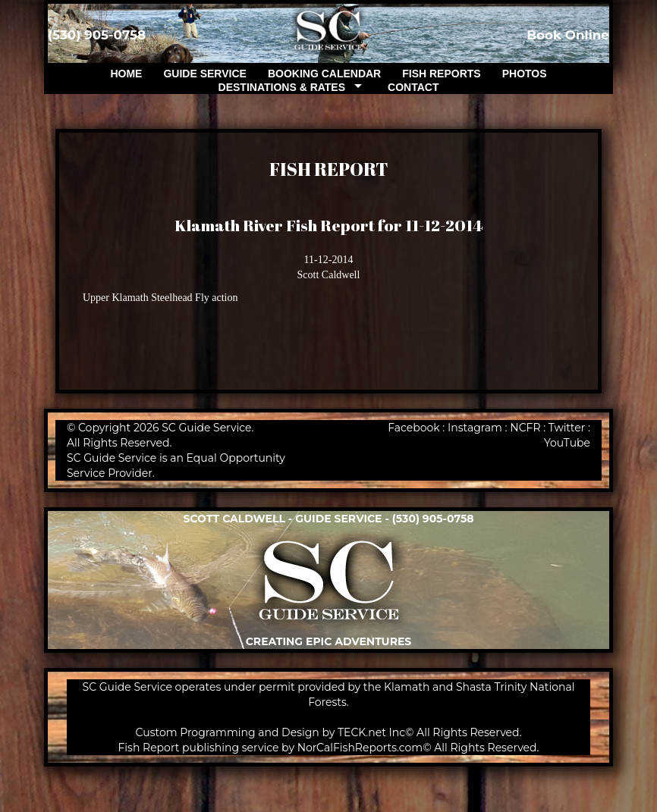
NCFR (525, 428)
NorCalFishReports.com (360, 748)
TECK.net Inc (371, 732)
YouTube (567, 443)
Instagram (475, 428)
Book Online (568, 35)
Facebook (413, 428)
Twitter (567, 428)
